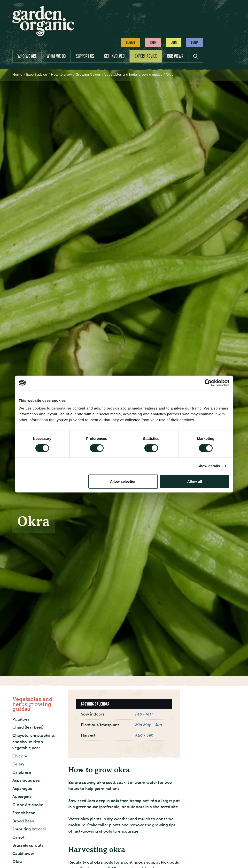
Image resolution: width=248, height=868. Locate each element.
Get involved (114, 56)
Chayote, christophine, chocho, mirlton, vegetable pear (34, 742)
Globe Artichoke (28, 805)
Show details (209, 466)
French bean (24, 813)
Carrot (18, 837)
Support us (85, 56)
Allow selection (123, 481)
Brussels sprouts (28, 845)
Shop (153, 42)
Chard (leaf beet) (28, 727)
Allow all (195, 481)
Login (195, 42)
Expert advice (146, 56)
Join (174, 42)
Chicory (20, 756)
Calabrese (22, 772)
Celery (18, 764)
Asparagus (22, 788)
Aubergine (22, 796)
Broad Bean (23, 821)
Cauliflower (23, 853)
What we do (56, 56)
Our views (175, 56)
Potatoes (21, 719)
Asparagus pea (26, 780)
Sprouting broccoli (30, 829)
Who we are (27, 56)
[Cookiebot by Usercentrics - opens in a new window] (208, 383)
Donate (131, 42)
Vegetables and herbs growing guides (32, 704)
